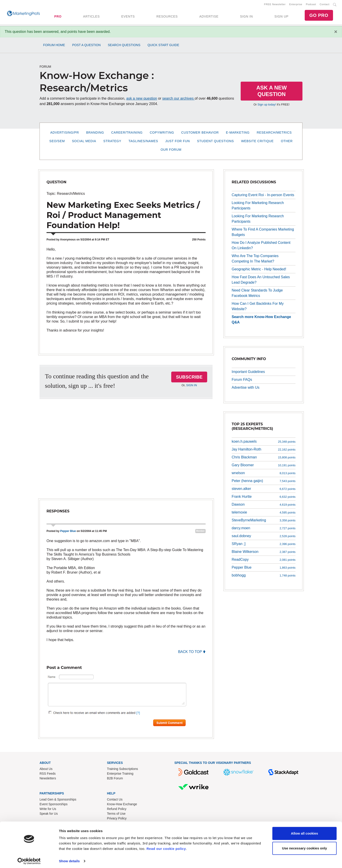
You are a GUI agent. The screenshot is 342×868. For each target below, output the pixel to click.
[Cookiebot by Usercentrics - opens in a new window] (29, 859)
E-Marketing (238, 133)
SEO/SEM (57, 142)
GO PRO (319, 16)
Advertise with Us (246, 388)
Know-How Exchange (122, 805)
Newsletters (48, 779)
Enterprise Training (120, 774)
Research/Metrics (274, 133)
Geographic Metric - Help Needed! (259, 270)
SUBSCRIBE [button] (189, 378)
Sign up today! (267, 105)
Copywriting (162, 133)
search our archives (178, 99)
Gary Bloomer (243, 466)
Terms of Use (116, 814)
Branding (95, 133)
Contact (325, 5)
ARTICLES (91, 17)
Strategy (112, 142)
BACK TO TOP (192, 653)
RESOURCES (167, 17)
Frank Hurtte (242, 497)
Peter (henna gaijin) (247, 482)
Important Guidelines (248, 373)
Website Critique (257, 142)
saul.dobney (241, 537)
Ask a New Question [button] (272, 92)
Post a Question (86, 46)
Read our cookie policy (166, 847)
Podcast (311, 5)
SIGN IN (246, 17)
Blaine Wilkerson (245, 553)
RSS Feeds (48, 774)
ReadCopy (240, 560)
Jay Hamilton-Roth (247, 450)
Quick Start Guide (163, 46)
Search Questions (124, 46)
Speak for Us (49, 814)
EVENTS (128, 17)
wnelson (238, 474)
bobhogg (239, 576)
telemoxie (239, 513)
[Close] (336, 33)
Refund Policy (117, 810)
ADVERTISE (209, 17)
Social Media (84, 142)
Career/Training (127, 133)
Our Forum (171, 150)
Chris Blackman (244, 458)
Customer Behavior (200, 133)
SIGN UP (281, 17)
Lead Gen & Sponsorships (58, 800)
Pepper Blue (68, 532)
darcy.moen (241, 529)
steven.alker (241, 490)
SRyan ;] (239, 545)
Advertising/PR (65, 133)
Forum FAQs (242, 380)
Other (287, 142)
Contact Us (115, 800)
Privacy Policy (117, 819)
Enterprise (296, 5)
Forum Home (54, 46)
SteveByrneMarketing (249, 521)
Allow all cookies (305, 831)
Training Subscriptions (122, 770)
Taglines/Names (143, 142)
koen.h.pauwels (244, 442)
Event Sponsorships (54, 805)
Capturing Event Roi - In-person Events (263, 196)
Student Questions (215, 142)
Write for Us (48, 810)
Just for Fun (178, 142)
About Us (46, 770)
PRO (58, 17)
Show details (69, 859)
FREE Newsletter (275, 5)
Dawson (238, 505)
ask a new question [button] (142, 99)
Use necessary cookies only (304, 846)
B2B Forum (115, 779)
